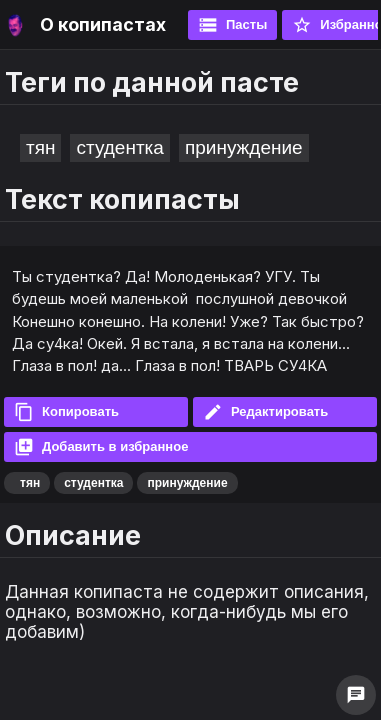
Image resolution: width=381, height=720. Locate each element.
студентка (119, 147)
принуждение (244, 147)
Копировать (66, 412)
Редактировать (265, 412)
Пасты (232, 25)
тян (40, 147)
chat (356, 695)
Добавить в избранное (101, 447)
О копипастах (103, 24)
